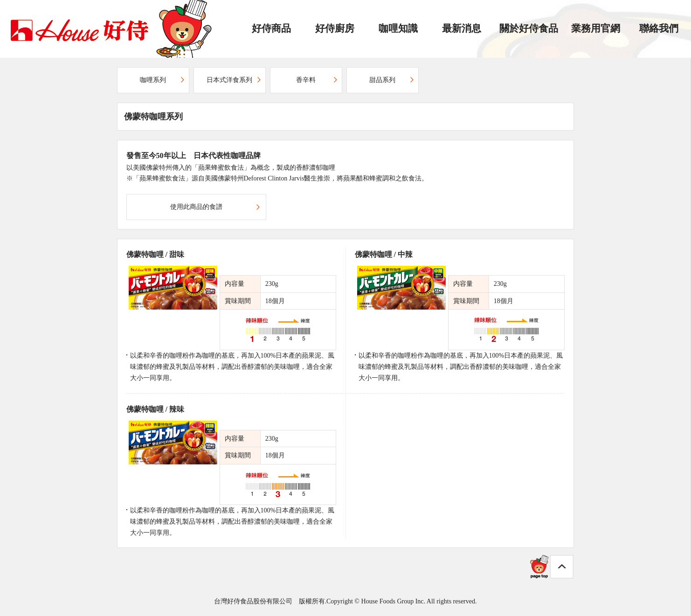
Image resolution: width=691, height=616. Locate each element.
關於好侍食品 (529, 28)
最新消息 (462, 28)
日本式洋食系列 (229, 80)
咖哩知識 (398, 28)
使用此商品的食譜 (196, 207)
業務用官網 (596, 28)
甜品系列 (382, 80)
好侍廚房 (335, 28)
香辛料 (306, 80)
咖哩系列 (153, 80)
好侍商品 (271, 28)
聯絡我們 (659, 28)
